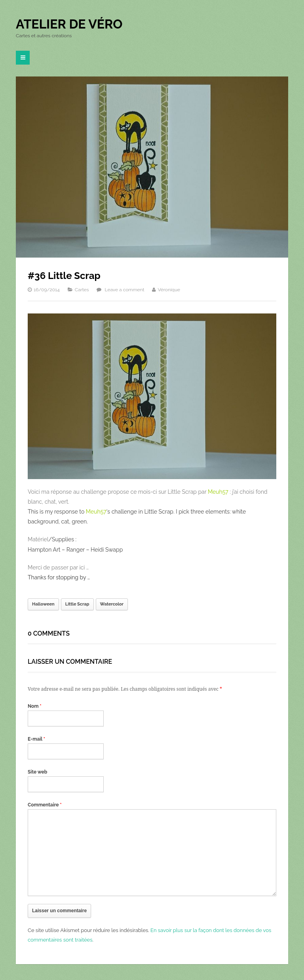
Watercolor (112, 604)
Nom (35, 706)
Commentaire (45, 805)
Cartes (82, 290)
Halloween (43, 604)
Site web (37, 772)
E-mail (36, 739)
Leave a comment (125, 290)
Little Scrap (77, 604)
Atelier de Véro (69, 24)
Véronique (169, 290)
